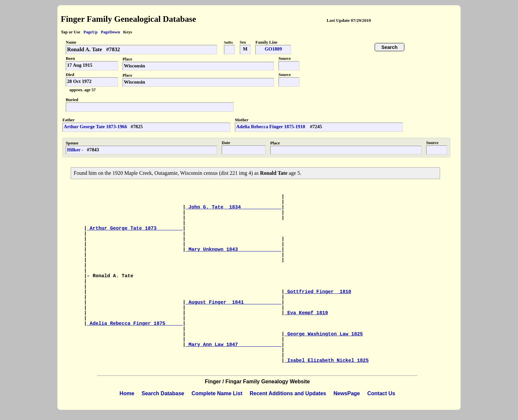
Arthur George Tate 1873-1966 (95, 127)
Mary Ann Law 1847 (234, 345)
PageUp (91, 32)
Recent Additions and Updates (288, 393)
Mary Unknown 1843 (234, 249)
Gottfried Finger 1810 (318, 292)
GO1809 (273, 49)
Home (127, 393)
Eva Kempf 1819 (306, 313)
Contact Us (381, 393)
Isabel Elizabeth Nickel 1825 (327, 361)
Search (390, 47)
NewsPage (347, 393)
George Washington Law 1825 (324, 334)
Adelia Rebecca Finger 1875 (135, 324)
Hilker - (75, 150)
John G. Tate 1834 (234, 207)
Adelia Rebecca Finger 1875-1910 (271, 127)
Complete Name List (217, 393)
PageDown (110, 32)
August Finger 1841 (234, 302)
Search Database (163, 393)
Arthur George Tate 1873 (135, 228)
